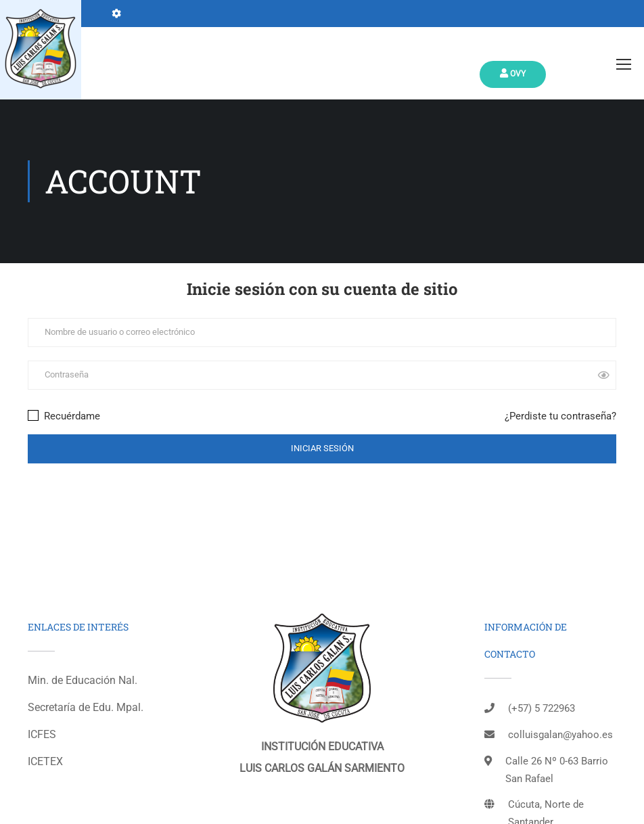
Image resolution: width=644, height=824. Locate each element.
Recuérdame (64, 416)
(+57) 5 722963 (542, 708)
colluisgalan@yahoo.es (560, 735)
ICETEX (45, 761)
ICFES (42, 734)
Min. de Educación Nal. (83, 680)
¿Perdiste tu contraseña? (560, 416)
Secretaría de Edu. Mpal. (86, 707)
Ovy (513, 73)
